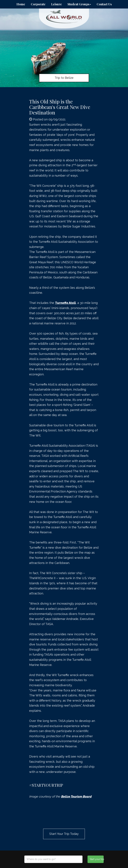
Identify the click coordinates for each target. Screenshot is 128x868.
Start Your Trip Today (64, 834)
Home (21, 4)
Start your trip (97, 859)
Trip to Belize (64, 78)
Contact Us (104, 4)
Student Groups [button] (79, 4)
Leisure (56, 4)
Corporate (38, 4)
